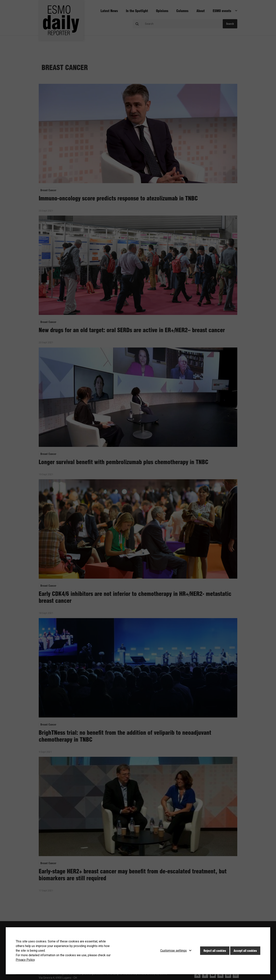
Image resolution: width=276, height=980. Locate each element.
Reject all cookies (215, 951)
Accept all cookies (245, 951)
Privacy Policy (25, 960)
